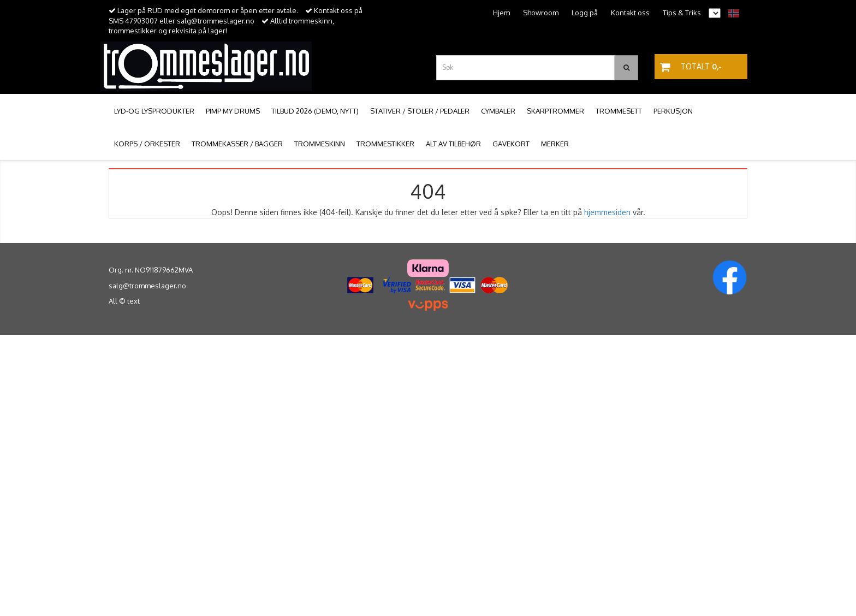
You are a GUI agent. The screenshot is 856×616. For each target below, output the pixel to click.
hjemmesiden (607, 212)
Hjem (501, 13)
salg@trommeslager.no (147, 286)
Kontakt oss (630, 13)
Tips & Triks (682, 13)
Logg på (585, 13)
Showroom (541, 13)
